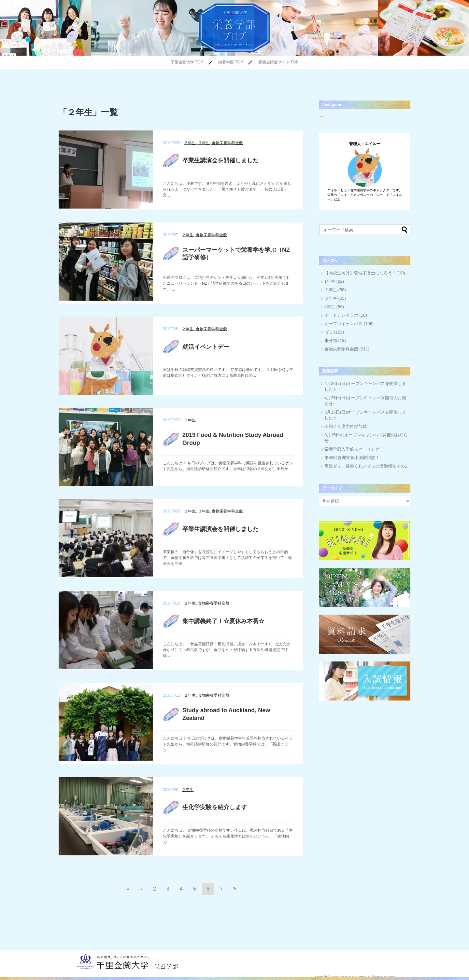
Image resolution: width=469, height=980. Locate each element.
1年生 (330, 281)
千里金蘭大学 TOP (187, 62)
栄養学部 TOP (231, 62)
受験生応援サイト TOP (278, 62)
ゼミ (329, 332)
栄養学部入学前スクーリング (352, 449)
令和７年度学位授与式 (346, 426)
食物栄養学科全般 (341, 349)
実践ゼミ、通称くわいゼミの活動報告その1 (366, 466)
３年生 (331, 298)
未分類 (331, 340)
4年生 (330, 307)
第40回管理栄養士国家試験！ (352, 458)
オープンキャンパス (343, 324)
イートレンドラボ (341, 315)
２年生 (331, 290)
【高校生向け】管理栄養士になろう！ (360, 273)
